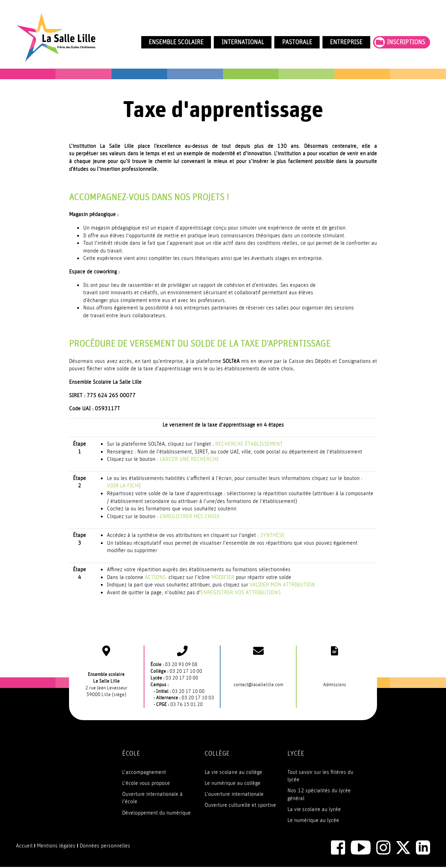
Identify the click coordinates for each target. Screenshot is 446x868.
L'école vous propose (146, 783)
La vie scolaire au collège (233, 772)
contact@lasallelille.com (258, 685)
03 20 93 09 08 (181, 665)
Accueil (24, 846)
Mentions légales (56, 846)
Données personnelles (105, 846)
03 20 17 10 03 (198, 699)
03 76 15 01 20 (187, 705)
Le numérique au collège (233, 783)
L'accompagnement (144, 772)
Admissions (335, 685)
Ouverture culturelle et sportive (240, 805)
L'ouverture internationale (234, 794)
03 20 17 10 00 (186, 672)
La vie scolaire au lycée (314, 810)
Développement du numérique (156, 813)
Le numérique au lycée (313, 821)
